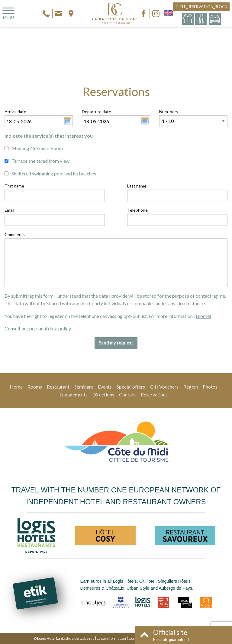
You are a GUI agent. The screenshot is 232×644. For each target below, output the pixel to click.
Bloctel (203, 316)
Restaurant (58, 387)
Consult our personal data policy (38, 328)
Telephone (137, 210)
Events (105, 387)
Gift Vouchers (164, 387)
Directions (103, 394)
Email (9, 210)
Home (16, 387)
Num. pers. (169, 112)
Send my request (116, 343)
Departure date (97, 112)
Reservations (154, 394)
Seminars (84, 387)
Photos (210, 387)
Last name (137, 186)
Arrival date (15, 112)
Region (191, 387)
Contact (127, 394)
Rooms (35, 387)
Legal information (111, 638)
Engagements (74, 394)
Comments (15, 234)
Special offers (131, 387)
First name (14, 186)
